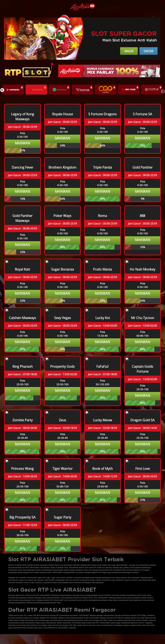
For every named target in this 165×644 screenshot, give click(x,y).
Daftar (148, 51)
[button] (2, 90)
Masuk (129, 51)
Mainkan (22, 143)
